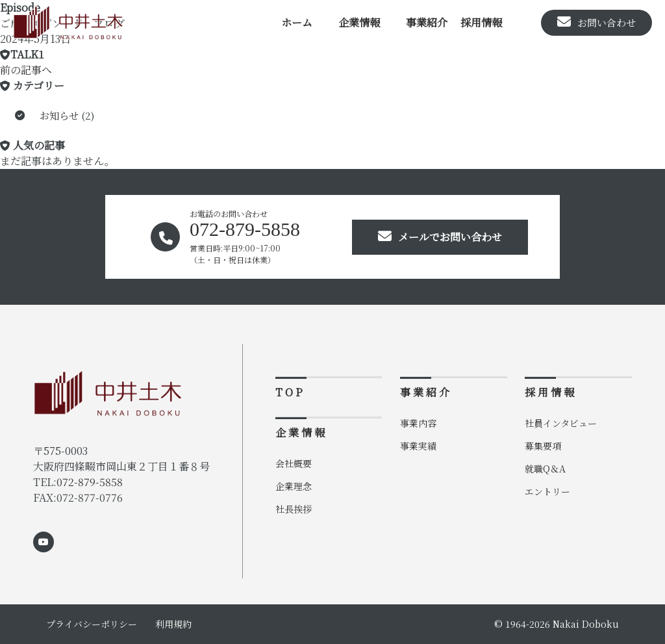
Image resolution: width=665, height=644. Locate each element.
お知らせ (59, 115)
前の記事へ (26, 70)
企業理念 (294, 486)
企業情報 (359, 22)
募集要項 (543, 446)
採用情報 (481, 22)
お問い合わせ (596, 22)
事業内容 (418, 423)
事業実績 (418, 446)
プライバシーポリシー (92, 624)
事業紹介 (427, 22)
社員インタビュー (561, 423)
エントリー (547, 491)
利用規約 (173, 624)
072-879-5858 (90, 482)
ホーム (297, 22)
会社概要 (294, 463)
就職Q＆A (545, 469)
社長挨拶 (294, 509)
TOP (290, 392)
